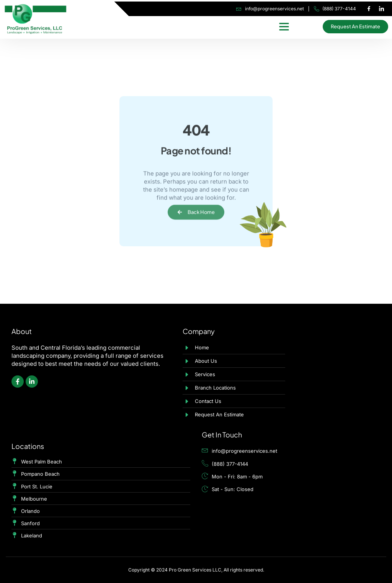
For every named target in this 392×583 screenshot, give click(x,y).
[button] (284, 26)
